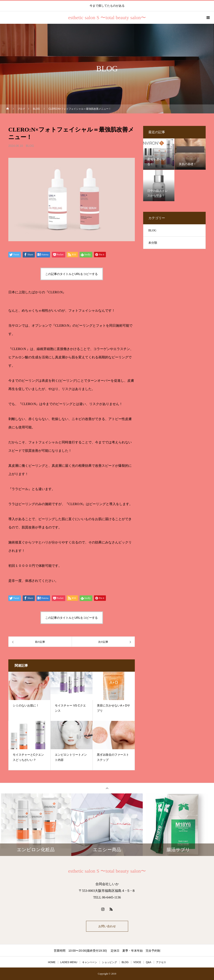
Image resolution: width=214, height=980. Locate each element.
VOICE (137, 962)
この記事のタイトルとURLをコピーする (71, 274)
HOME (52, 962)
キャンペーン (90, 962)
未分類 (153, 243)
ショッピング (109, 962)
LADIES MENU (69, 962)
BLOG (30, 146)
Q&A (148, 962)
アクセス (161, 962)
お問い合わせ (107, 926)
